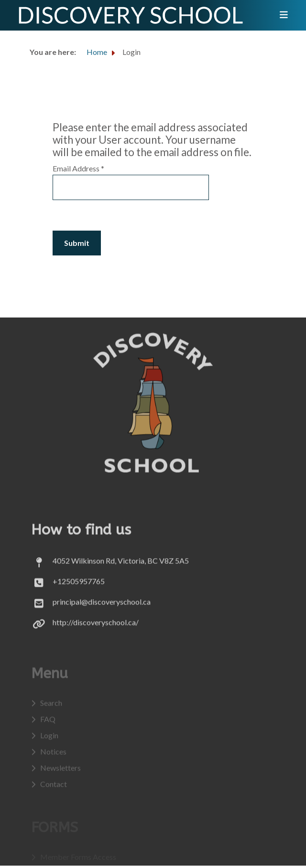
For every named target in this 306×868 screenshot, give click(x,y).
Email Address (78, 168)
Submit (77, 243)
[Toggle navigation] (281, 15)
